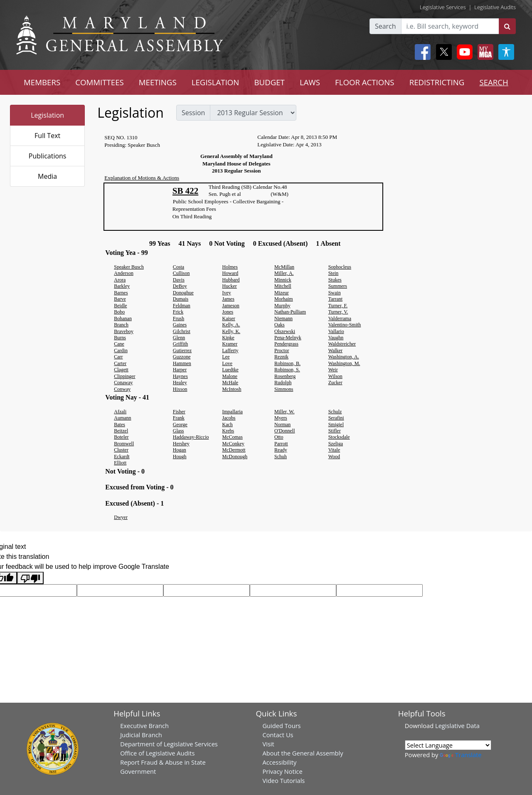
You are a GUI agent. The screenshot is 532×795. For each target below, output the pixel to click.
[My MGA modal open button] (484, 52)
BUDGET (269, 82)
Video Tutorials (283, 780)
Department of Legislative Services (169, 744)
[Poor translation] (30, 578)
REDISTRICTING (437, 82)
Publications (48, 156)
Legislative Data (457, 726)
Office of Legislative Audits (157, 753)
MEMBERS (42, 82)
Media (47, 176)
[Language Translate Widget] (448, 745)
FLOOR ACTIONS (365, 82)
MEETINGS (158, 82)
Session (193, 113)
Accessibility (279, 762)
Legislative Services (443, 7)
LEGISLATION (216, 82)
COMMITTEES (100, 82)
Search (385, 26)
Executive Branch (144, 726)
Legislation (47, 115)
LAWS (310, 82)
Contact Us (278, 735)
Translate (461, 755)
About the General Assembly (303, 753)
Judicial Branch (141, 735)
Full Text (47, 136)
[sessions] (253, 113)
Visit (268, 744)
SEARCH (494, 82)
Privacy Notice (282, 771)
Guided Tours (281, 726)
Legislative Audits (495, 7)
